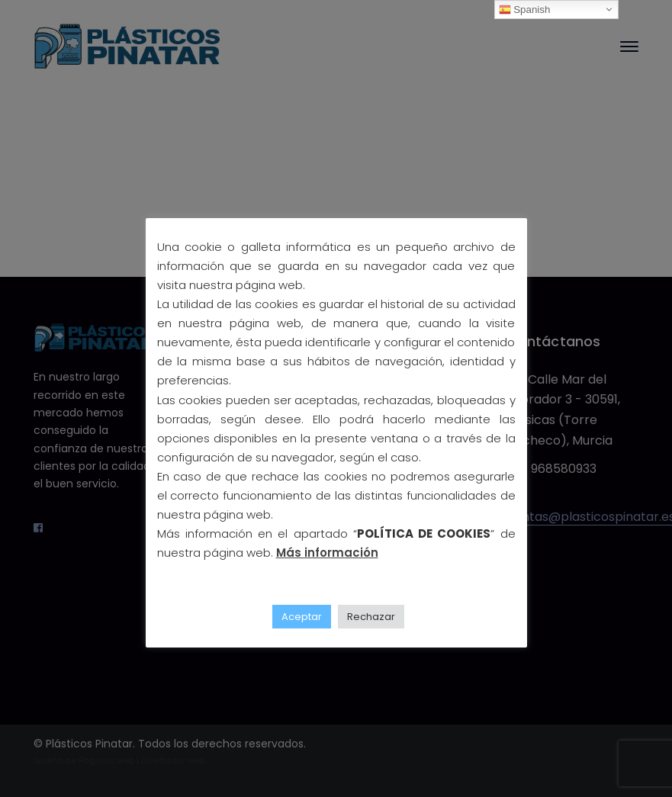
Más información (327, 553)
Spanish (525, 10)
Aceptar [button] (302, 617)
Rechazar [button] (371, 617)
